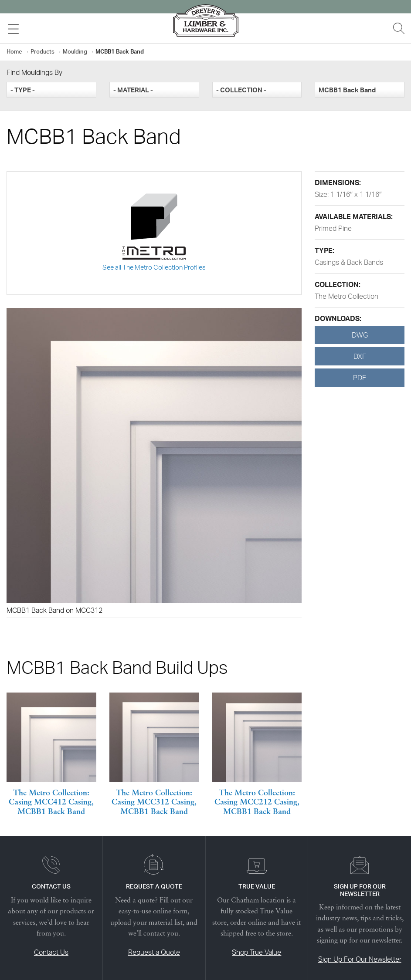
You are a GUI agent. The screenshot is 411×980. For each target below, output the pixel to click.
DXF (360, 356)
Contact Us (51, 952)
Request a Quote (154, 952)
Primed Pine (333, 228)
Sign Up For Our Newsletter (360, 959)
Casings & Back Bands (349, 262)
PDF (360, 378)
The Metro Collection (346, 296)
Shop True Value (256, 952)
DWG (360, 335)
